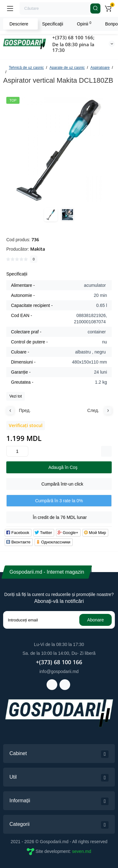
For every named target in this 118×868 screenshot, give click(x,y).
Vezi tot (16, 396)
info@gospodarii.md (59, 671)
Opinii (84, 24)
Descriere (19, 24)
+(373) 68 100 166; (73, 37)
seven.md (82, 851)
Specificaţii (53, 24)
